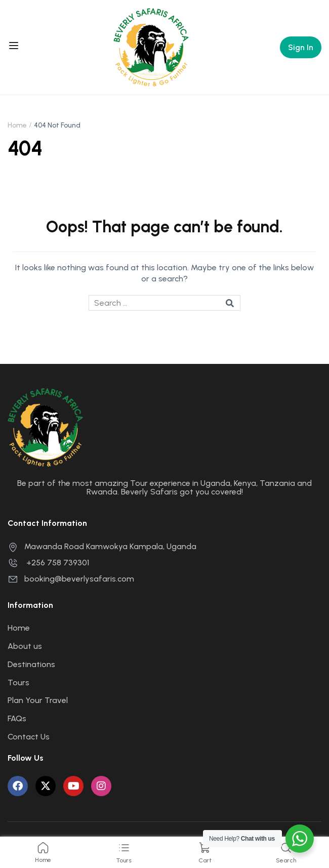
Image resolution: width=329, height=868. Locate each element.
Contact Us (29, 737)
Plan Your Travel (38, 700)
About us (25, 646)
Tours (18, 683)
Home (17, 125)
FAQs (17, 718)
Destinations (31, 664)
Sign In (301, 47)
